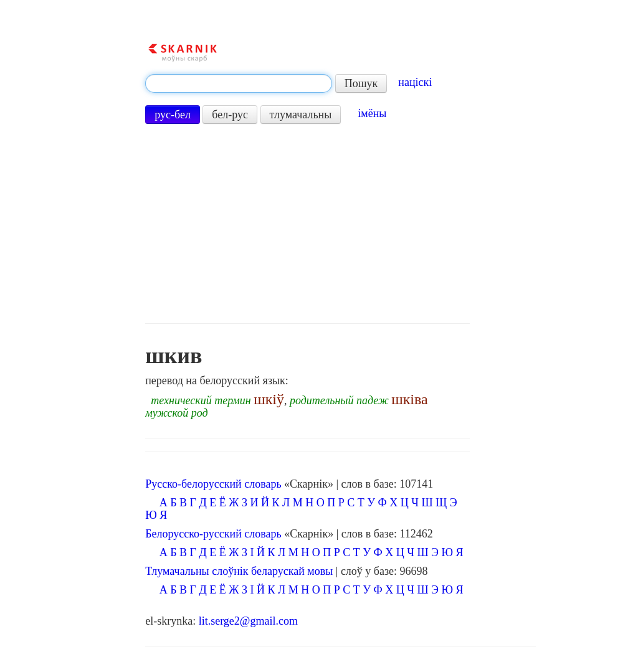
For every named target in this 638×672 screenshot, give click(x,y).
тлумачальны (301, 115)
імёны (372, 113)
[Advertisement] (307, 224)
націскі (415, 82)
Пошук (361, 83)
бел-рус (230, 115)
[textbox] (239, 83)
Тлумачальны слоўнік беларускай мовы (239, 571)
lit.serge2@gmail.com (248, 621)
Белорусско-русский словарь (213, 534)
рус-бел (173, 115)
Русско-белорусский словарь (213, 484)
